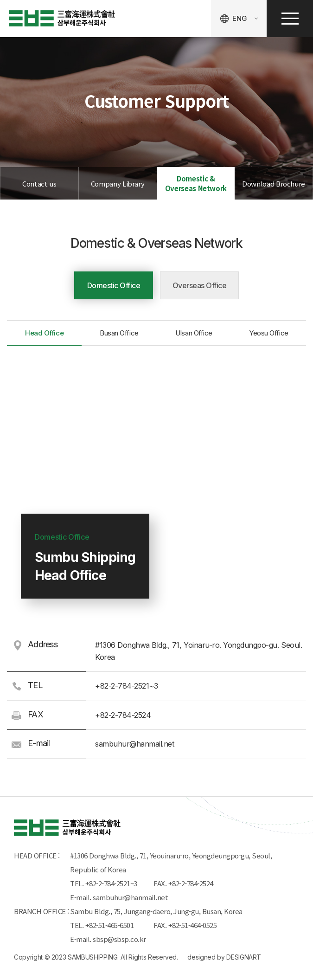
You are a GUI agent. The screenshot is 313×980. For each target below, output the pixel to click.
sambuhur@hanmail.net (130, 897)
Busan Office (119, 333)
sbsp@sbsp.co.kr (119, 939)
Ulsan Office (194, 333)
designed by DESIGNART (224, 957)
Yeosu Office (269, 333)
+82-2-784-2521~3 (111, 883)
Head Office (44, 333)
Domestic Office (114, 285)
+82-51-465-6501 (111, 925)
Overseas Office (200, 285)
